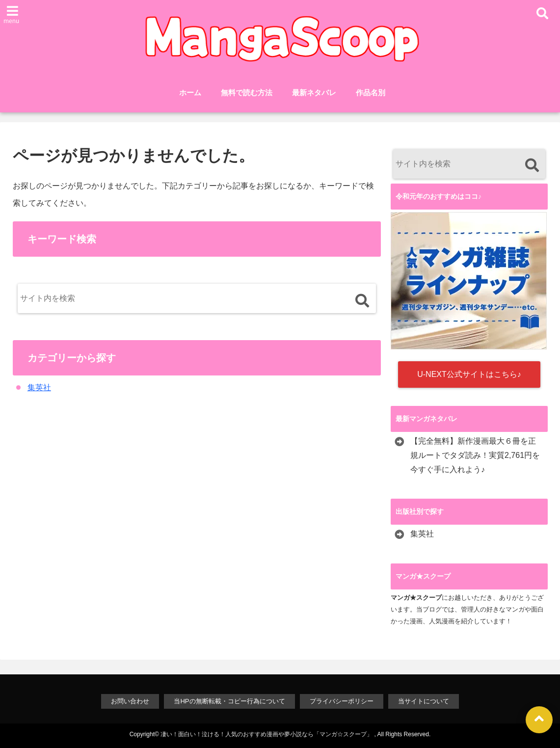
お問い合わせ (130, 701)
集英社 (39, 387)
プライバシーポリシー (342, 701)
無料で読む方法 (247, 93)
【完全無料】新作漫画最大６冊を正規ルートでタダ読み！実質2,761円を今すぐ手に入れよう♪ (475, 455)
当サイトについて (424, 701)
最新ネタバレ (314, 93)
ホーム (190, 93)
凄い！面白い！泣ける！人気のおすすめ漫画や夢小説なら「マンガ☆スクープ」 (267, 734)
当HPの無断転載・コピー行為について (229, 701)
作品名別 (371, 93)
